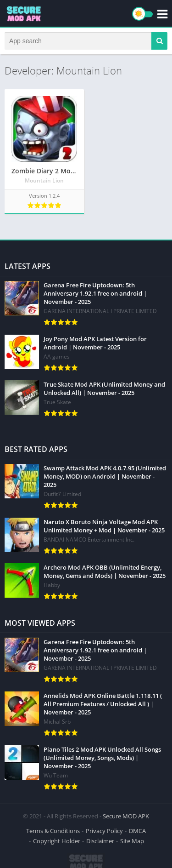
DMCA (137, 831)
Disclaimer (100, 841)
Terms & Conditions (53, 831)
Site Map (132, 841)
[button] (159, 41)
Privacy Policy (104, 831)
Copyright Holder (57, 841)
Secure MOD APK (126, 816)
